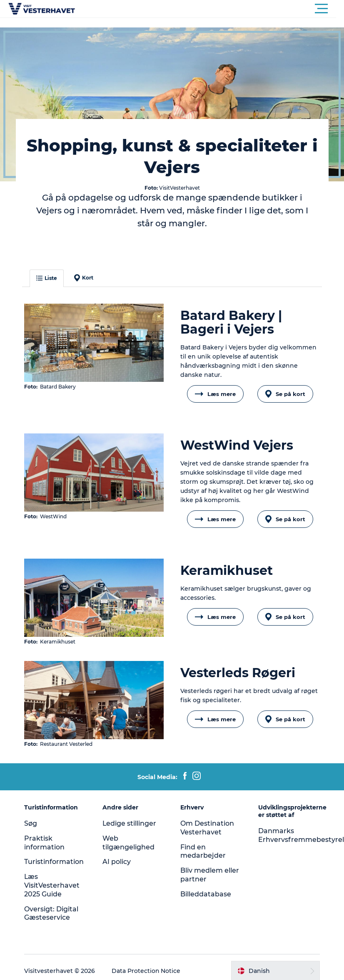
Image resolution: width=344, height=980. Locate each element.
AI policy (117, 861)
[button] (209, 9)
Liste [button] (47, 278)
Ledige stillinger (130, 823)
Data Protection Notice (147, 970)
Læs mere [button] (215, 394)
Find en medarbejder (203, 851)
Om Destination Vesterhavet (207, 827)
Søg (31, 823)
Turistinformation (54, 861)
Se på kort (285, 394)
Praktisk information (45, 842)
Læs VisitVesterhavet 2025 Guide (52, 885)
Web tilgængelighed (128, 842)
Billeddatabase (206, 894)
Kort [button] (84, 278)
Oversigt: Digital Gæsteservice (52, 913)
